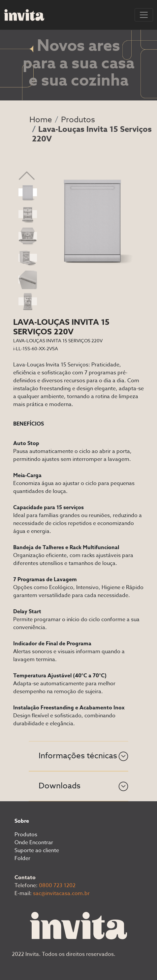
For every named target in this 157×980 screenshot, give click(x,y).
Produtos (78, 120)
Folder (22, 858)
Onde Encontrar (34, 843)
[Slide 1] (28, 192)
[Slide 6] (28, 301)
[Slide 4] (28, 258)
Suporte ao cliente (37, 850)
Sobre (22, 821)
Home (41, 120)
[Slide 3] (28, 236)
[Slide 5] (28, 280)
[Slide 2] (28, 214)
